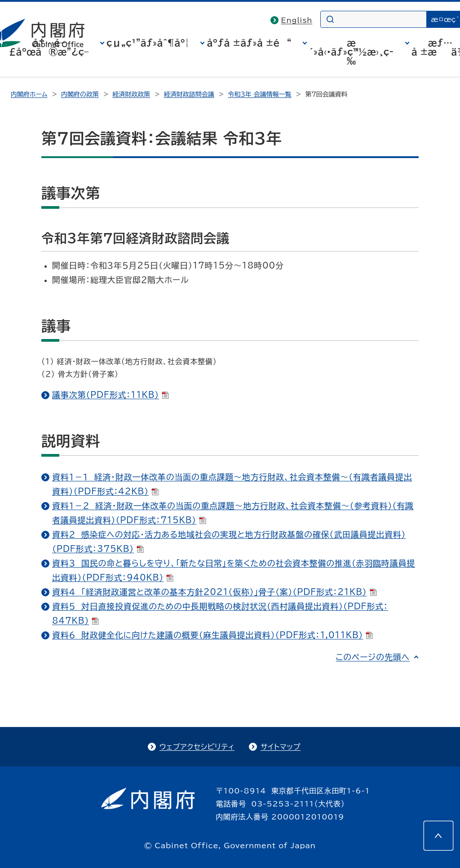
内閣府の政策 (80, 94)
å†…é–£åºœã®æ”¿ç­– (49, 47)
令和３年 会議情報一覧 (259, 94)
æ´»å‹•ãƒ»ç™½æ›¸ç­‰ (351, 52)
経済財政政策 (131, 94)
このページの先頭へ (373, 657)
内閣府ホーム (29, 94)
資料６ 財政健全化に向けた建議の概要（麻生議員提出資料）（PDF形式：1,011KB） (212, 635)
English (297, 20)
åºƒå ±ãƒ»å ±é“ (249, 43)
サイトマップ (281, 747)
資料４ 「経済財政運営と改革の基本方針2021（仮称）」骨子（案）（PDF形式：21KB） (215, 592)
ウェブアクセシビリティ (197, 747)
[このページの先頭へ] (438, 836)
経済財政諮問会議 (189, 94)
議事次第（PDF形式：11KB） (111, 395)
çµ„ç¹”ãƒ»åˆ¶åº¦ (148, 43)
